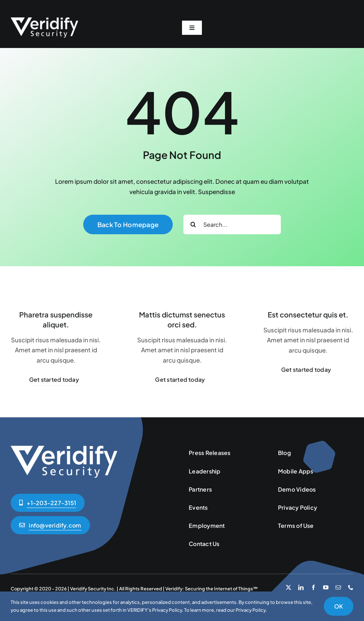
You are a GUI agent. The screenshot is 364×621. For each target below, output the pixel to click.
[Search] (193, 224)
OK (339, 606)
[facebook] (313, 587)
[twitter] (288, 587)
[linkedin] (301, 587)
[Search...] (232, 224)
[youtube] (326, 587)
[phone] (351, 587)
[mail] (338, 587)
